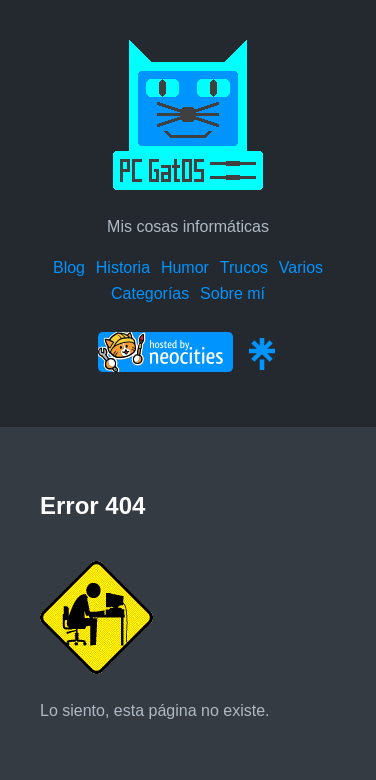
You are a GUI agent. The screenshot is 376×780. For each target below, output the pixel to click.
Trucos (244, 267)
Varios (301, 267)
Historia (123, 267)
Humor (185, 267)
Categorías (150, 293)
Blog (69, 267)
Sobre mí (232, 293)
